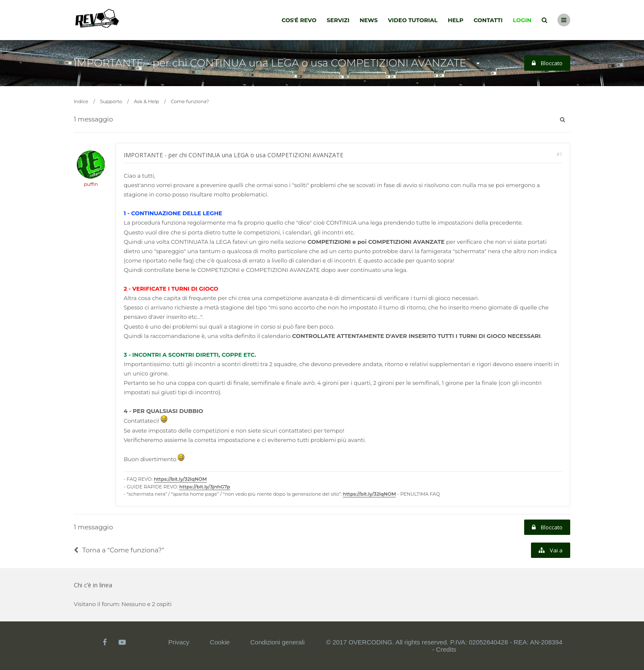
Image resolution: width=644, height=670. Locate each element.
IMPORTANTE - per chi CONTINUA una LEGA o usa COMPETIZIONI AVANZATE (270, 63)
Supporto (111, 101)
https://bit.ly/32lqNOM (180, 479)
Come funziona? (190, 101)
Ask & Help (146, 101)
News (368, 20)
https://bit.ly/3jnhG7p (205, 487)
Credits (446, 649)
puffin (91, 184)
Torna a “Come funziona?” (119, 550)
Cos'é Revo (299, 20)
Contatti (488, 20)
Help (456, 20)
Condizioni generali (278, 642)
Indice (81, 101)
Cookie (220, 642)
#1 (559, 154)
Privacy (179, 642)
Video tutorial (413, 20)
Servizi (338, 20)
